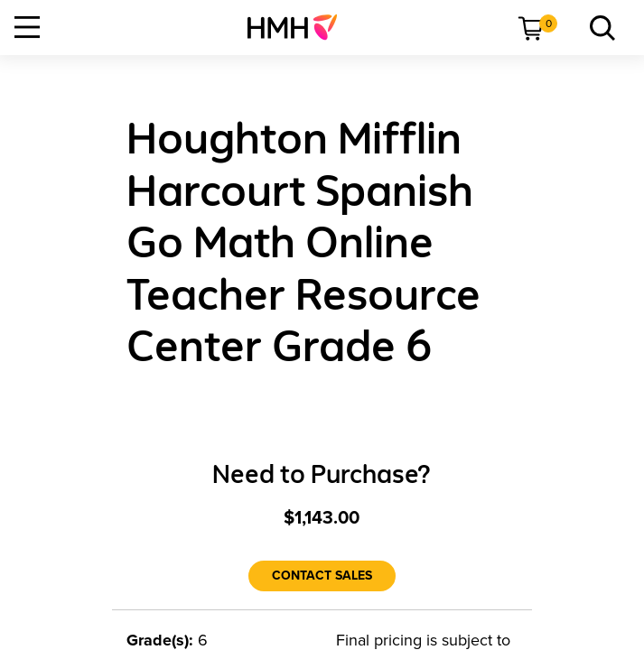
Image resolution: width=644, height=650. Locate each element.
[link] (299, 27)
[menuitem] (299, 27)
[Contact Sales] (322, 576)
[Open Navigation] (27, 27)
